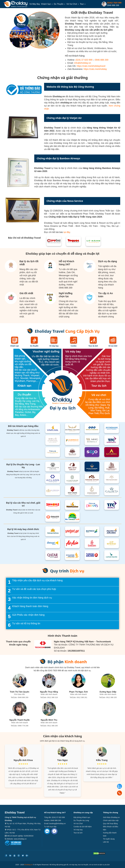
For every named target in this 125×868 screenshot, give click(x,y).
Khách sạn (47, 4)
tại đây (67, 232)
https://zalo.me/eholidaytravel (91, 66)
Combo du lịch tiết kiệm (83, 827)
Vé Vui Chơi (73, 4)
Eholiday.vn (28, 865)
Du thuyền (60, 4)
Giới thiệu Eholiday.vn (111, 817)
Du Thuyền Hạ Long (81, 820)
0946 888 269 (102, 60)
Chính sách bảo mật (111, 820)
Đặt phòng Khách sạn (82, 817)
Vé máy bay (35, 4)
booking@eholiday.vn (58, 824)
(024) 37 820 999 (84, 60)
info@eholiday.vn (83, 63)
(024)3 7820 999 (114, 3)
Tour (83, 4)
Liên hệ (106, 842)
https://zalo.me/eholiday (95, 69)
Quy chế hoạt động (110, 824)
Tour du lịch (78, 833)
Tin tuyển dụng (109, 839)
